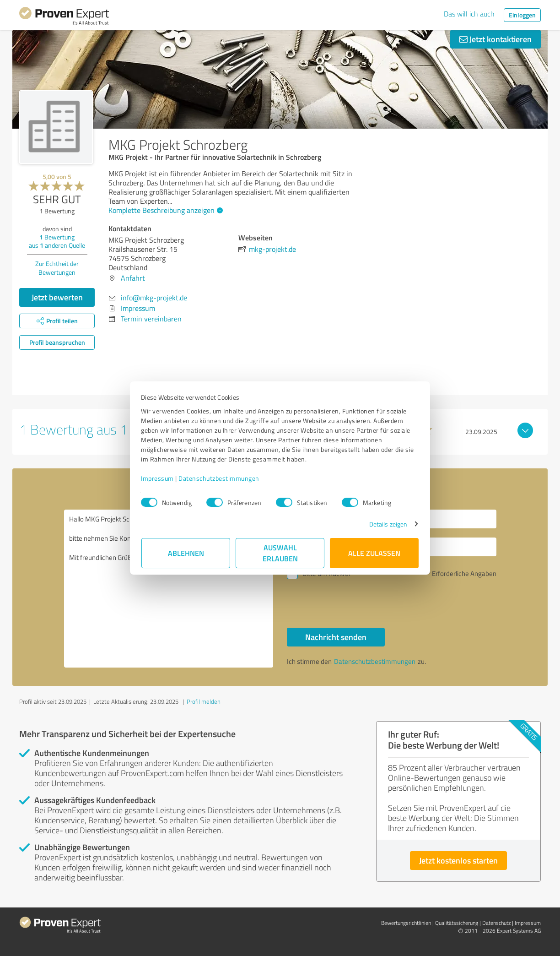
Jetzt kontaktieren (495, 39)
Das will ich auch (469, 14)
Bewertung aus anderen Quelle (57, 241)
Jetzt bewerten (57, 297)
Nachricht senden (336, 637)
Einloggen (522, 15)
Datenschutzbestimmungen (219, 478)
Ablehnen (186, 553)
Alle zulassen (374, 553)
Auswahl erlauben (280, 553)
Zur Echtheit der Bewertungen (57, 268)
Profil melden (204, 701)
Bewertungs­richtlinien (406, 923)
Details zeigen (388, 524)
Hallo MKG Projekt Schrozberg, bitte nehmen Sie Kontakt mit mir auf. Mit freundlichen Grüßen (169, 589)
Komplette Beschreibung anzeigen (164, 210)
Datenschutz (496, 923)
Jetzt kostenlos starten (458, 860)
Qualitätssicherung (457, 923)
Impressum (158, 478)
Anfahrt (133, 278)
